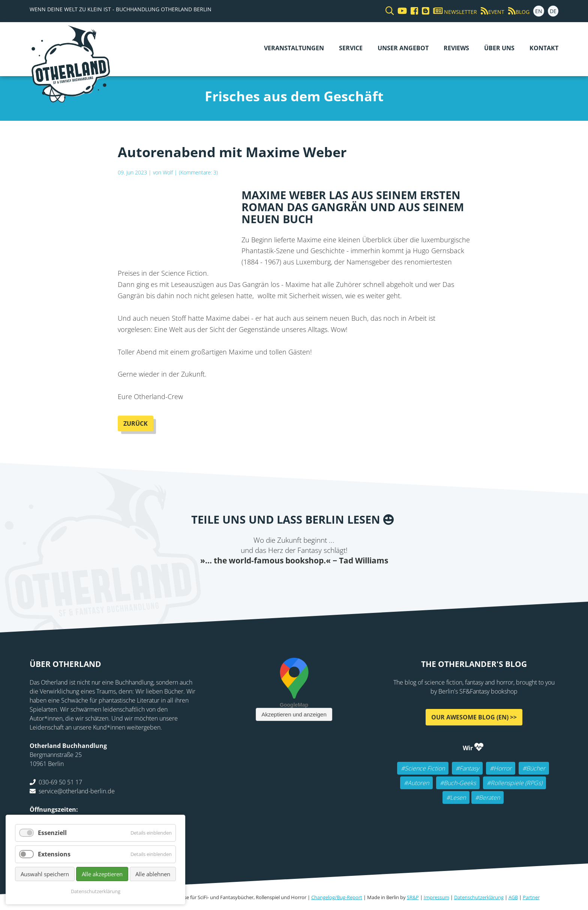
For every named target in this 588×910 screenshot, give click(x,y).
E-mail (279, 581)
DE (553, 11)
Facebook (249, 581)
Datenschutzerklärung (479, 897)
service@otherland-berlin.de (77, 791)
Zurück (136, 423)
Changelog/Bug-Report (337, 897)
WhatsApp (309, 581)
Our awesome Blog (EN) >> (474, 717)
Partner (531, 897)
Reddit (294, 581)
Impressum (436, 897)
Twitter (264, 581)
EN (539, 11)
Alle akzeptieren (102, 874)
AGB (513, 897)
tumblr (324, 581)
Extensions (54, 854)
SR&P (413, 897)
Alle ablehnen (153, 874)
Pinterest (339, 581)
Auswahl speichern (45, 874)
